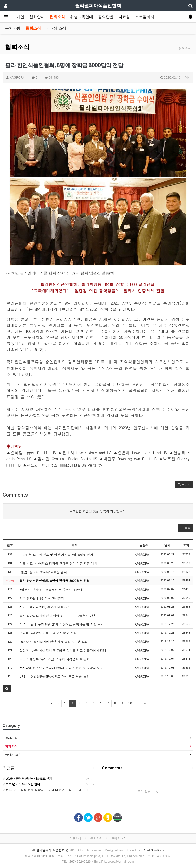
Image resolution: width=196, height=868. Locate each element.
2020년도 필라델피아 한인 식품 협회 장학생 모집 (54, 641)
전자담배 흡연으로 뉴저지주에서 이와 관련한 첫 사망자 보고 (61, 668)
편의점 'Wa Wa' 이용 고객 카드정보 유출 (48, 633)
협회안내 (37, 17)
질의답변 (106, 17)
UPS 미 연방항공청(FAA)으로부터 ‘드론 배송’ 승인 (54, 676)
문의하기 (97, 838)
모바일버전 (119, 838)
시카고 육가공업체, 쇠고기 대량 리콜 (45, 607)
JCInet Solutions (152, 850)
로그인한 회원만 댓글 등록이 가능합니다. (98, 511)
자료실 (124, 17)
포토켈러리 (145, 17)
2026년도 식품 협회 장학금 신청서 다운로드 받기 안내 (42, 790)
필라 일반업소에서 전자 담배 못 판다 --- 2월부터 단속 (58, 615)
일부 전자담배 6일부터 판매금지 (42, 598)
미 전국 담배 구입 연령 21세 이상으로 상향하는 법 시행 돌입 (61, 624)
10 (130, 703)
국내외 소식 (56, 28)
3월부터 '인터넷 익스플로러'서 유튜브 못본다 (51, 589)
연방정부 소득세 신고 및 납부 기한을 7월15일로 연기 (56, 555)
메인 (20, 17)
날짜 (167, 545)
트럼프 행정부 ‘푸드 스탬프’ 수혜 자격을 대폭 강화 (54, 659)
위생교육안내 (82, 17)
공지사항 (13, 28)
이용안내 (75, 838)
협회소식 (57, 17)
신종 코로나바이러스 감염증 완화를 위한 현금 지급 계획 (58, 563)
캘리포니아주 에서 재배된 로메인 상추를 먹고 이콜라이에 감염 (63, 650)
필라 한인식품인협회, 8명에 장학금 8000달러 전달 (55, 581)
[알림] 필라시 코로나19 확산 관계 (43, 572)
